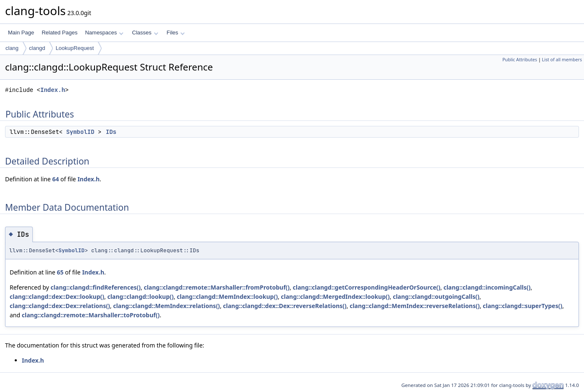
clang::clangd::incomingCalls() (487, 287)
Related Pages (59, 33)
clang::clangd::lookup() (140, 297)
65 (60, 272)
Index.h (53, 90)
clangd (37, 48)
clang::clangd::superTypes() (522, 306)
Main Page (21, 33)
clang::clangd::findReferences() (95, 287)
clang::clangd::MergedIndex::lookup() (335, 297)
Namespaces (104, 33)
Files (176, 33)
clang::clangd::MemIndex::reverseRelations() (414, 306)
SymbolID (80, 132)
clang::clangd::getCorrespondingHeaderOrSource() (367, 287)
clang (12, 48)
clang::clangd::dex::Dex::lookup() (57, 297)
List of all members (562, 60)
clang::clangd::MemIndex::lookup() (227, 297)
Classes (145, 33)
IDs (111, 132)
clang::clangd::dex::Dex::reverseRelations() (285, 306)
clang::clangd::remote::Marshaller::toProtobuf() (91, 315)
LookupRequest (75, 48)
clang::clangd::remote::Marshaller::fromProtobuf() (217, 287)
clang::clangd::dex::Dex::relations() (60, 306)
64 (55, 179)
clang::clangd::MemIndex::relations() (166, 306)
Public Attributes (520, 60)
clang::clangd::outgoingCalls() (436, 297)
